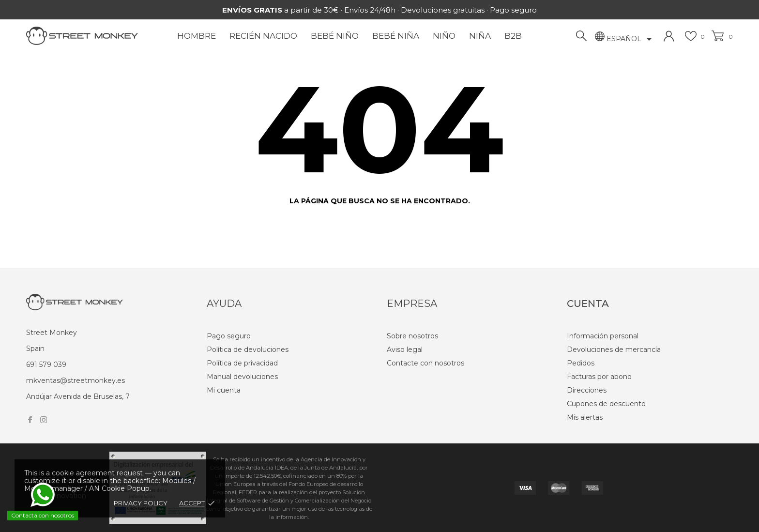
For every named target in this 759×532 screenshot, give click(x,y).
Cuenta (588, 304)
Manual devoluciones (242, 377)
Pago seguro (229, 336)
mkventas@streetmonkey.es (76, 380)
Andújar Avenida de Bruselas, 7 (78, 396)
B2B (513, 36)
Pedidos (581, 363)
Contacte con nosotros (425, 363)
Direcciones (587, 390)
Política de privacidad (242, 363)
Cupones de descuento (606, 404)
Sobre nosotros (412, 336)
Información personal (603, 336)
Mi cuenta (224, 390)
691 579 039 (46, 365)
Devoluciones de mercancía (614, 350)
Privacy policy (141, 503)
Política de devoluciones (248, 350)
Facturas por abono (599, 377)
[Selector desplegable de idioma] (631, 39)
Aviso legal (405, 350)
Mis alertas (585, 417)
